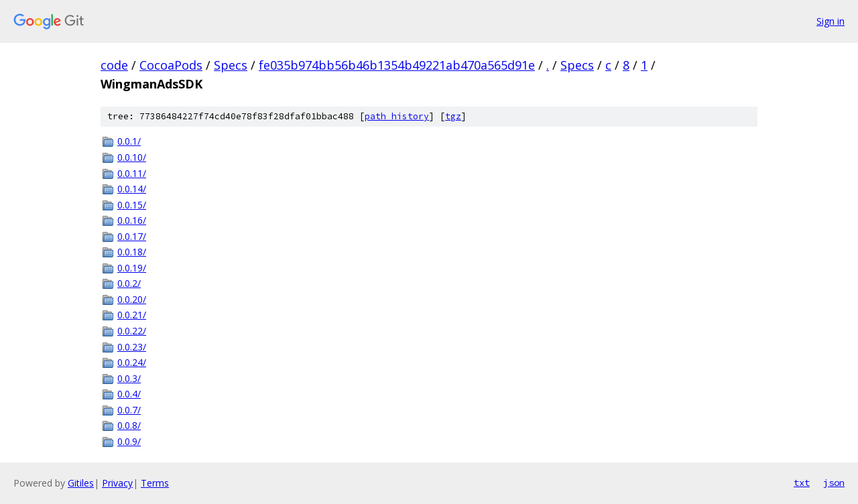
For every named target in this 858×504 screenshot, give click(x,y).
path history (397, 116)
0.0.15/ (132, 205)
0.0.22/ (132, 331)
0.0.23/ (132, 347)
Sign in (831, 21)
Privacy (117, 483)
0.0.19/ (132, 268)
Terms (155, 483)
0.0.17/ (132, 236)
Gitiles (81, 483)
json (834, 483)
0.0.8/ (129, 425)
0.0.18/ (132, 252)
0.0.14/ (132, 189)
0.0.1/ (129, 141)
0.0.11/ (132, 173)
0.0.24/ (132, 362)
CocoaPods (171, 65)
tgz (453, 116)
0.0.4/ (129, 394)
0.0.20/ (132, 299)
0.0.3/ (129, 378)
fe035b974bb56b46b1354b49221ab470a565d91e (397, 65)
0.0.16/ (132, 220)
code (114, 65)
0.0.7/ (129, 410)
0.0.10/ (132, 157)
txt (802, 483)
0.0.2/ (129, 283)
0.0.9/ (129, 441)
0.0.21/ (132, 315)
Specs (231, 65)
